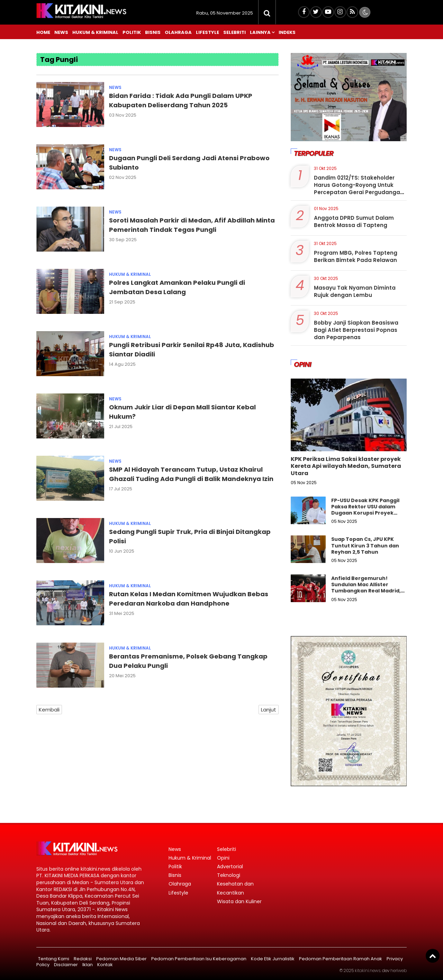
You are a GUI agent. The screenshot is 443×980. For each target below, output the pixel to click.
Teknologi (229, 875)
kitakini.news (368, 970)
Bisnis (153, 32)
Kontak (105, 965)
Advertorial (230, 866)
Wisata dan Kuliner (239, 901)
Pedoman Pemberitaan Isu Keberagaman (199, 959)
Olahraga (178, 32)
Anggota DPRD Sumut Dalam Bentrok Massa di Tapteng (354, 221)
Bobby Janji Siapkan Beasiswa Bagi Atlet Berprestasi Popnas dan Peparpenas (356, 330)
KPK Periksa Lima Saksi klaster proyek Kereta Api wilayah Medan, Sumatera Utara (346, 466)
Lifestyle (207, 32)
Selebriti (234, 32)
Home (43, 32)
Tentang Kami (54, 959)
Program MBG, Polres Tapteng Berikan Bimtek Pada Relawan (356, 256)
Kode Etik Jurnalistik (273, 959)
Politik (132, 32)
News (61, 32)
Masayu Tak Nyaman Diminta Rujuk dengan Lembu (355, 291)
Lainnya (260, 32)
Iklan (88, 965)
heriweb (399, 970)
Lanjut (269, 710)
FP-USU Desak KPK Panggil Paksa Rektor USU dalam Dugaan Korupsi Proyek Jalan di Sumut (365, 510)
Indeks (287, 32)
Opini (223, 858)
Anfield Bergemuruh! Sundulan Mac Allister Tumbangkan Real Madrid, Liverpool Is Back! (366, 588)
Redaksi (83, 959)
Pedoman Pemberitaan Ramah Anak (341, 959)
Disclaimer (66, 965)
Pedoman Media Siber (121, 959)
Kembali (49, 710)
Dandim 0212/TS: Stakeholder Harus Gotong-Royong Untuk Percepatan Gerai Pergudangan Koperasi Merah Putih (359, 189)
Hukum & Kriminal (95, 32)
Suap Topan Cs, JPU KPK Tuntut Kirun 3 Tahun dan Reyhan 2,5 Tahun (365, 545)
